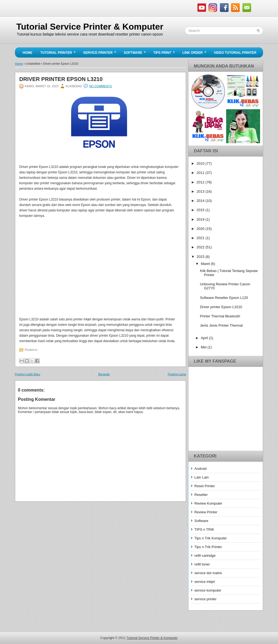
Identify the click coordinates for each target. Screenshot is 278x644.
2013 (201, 191)
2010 (201, 163)
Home (27, 53)
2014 (201, 201)
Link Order (196, 51)
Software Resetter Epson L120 (224, 298)
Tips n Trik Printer (208, 547)
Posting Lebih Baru (28, 374)
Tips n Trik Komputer (211, 538)
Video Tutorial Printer (235, 53)
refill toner (202, 564)
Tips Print (166, 51)
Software (137, 51)
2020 (201, 229)
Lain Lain (202, 477)
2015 (201, 210)
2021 (201, 238)
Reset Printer (205, 486)
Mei (204, 347)
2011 (201, 173)
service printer (206, 599)
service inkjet (205, 582)
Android (200, 469)
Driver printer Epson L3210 (61, 79)
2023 (201, 257)
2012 (201, 182)
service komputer (208, 590)
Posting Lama (177, 374)
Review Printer (206, 512)
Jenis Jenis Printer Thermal (221, 325)
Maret (206, 264)
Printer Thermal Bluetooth (220, 316)
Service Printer (101, 51)
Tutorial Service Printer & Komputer (90, 27)
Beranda (104, 374)
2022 (201, 247)
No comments (100, 86)
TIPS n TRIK (204, 529)
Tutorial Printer (60, 51)
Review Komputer (208, 503)
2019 (201, 219)
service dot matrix (208, 573)
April (205, 338)
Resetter (201, 495)
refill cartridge (205, 556)
